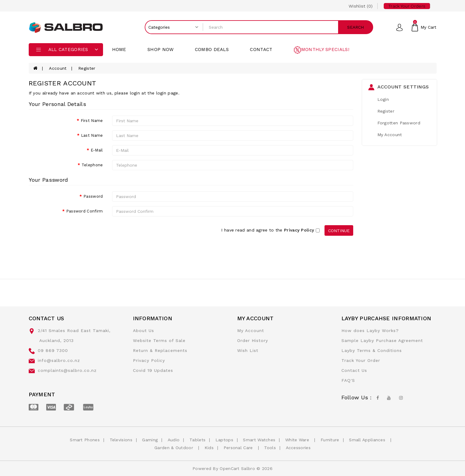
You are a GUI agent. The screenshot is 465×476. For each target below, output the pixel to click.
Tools (270, 448)
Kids (209, 448)
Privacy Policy (149, 360)
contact (261, 50)
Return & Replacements (160, 350)
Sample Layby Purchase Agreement (382, 340)
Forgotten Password (399, 123)
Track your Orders (407, 6)
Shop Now (160, 50)
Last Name (92, 135)
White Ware (298, 440)
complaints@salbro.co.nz (67, 370)
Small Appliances (368, 440)
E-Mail (97, 150)
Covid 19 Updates (153, 370)
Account (58, 68)
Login (383, 99)
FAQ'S (348, 380)
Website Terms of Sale (159, 340)
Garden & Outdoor (174, 448)
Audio (174, 440)
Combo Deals (212, 50)
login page (167, 93)
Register (87, 68)
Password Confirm (85, 211)
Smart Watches (259, 440)
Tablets (197, 440)
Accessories (298, 448)
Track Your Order (361, 360)
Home (119, 50)
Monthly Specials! (325, 50)
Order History (253, 340)
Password (93, 196)
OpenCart (229, 468)
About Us (144, 331)
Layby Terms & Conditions (372, 350)
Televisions (121, 440)
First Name (92, 121)
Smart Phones (85, 440)
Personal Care (239, 448)
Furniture (330, 440)
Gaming (150, 440)
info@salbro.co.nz (59, 360)
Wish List (248, 350)
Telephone (92, 165)
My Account (390, 135)
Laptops (224, 440)
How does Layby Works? (370, 331)
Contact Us (354, 370)
